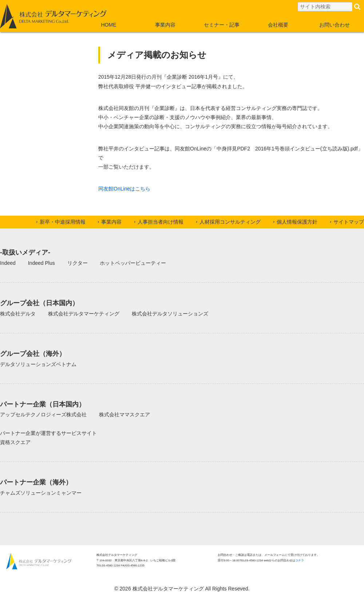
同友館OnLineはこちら (124, 189)
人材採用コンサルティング (230, 222)
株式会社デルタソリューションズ (170, 314)
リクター (78, 263)
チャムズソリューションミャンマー (41, 493)
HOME (109, 25)
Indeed (8, 263)
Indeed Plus (41, 263)
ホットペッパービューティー (133, 263)
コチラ (300, 560)
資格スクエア (15, 442)
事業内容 (165, 25)
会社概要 (278, 25)
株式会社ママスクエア (124, 415)
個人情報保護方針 (297, 222)
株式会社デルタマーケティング (84, 314)
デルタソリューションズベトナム (38, 364)
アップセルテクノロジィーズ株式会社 (43, 415)
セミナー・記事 (222, 25)
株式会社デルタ (18, 314)
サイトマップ (349, 222)
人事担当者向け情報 (161, 222)
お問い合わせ (335, 25)
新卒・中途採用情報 (63, 222)
